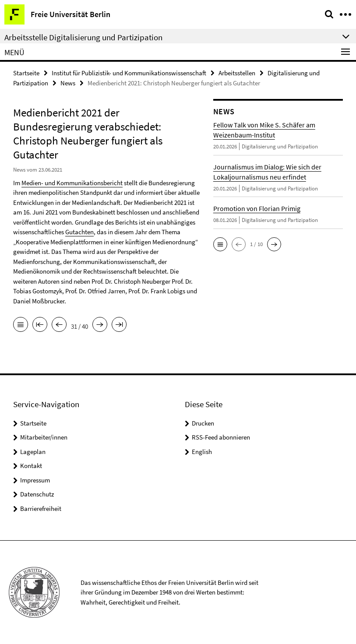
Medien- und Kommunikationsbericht (72, 183)
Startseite (26, 73)
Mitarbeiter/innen (44, 437)
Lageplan (33, 452)
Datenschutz (37, 494)
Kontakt (31, 466)
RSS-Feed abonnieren (221, 437)
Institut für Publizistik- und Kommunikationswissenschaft (129, 73)
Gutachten (79, 232)
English (202, 452)
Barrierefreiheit (41, 509)
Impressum (35, 480)
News (68, 83)
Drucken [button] (203, 423)
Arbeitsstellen (237, 73)
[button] (220, 244)
